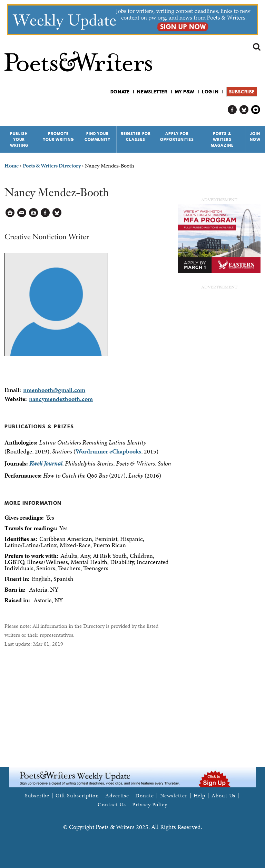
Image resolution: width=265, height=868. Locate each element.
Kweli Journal (46, 463)
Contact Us (112, 805)
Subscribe (242, 92)
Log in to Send (22, 213)
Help (200, 796)
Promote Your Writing (58, 137)
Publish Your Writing (19, 140)
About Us (223, 796)
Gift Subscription (77, 796)
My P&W (185, 92)
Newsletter (152, 92)
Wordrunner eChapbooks (108, 451)
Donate (120, 92)
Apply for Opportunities (177, 137)
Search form (257, 47)
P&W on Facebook (232, 110)
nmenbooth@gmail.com (54, 390)
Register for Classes (136, 137)
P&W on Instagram (256, 110)
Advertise (117, 796)
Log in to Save (34, 213)
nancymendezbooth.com (61, 399)
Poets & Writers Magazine (222, 140)
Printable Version (10, 213)
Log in (210, 92)
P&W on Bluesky (244, 110)
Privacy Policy (150, 805)
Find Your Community (97, 137)
